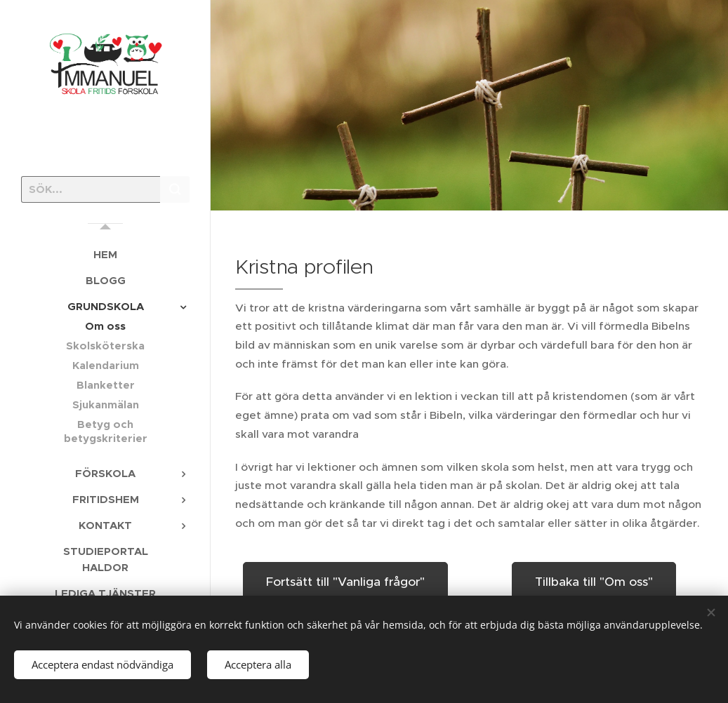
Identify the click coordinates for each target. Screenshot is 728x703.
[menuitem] (105, 254)
